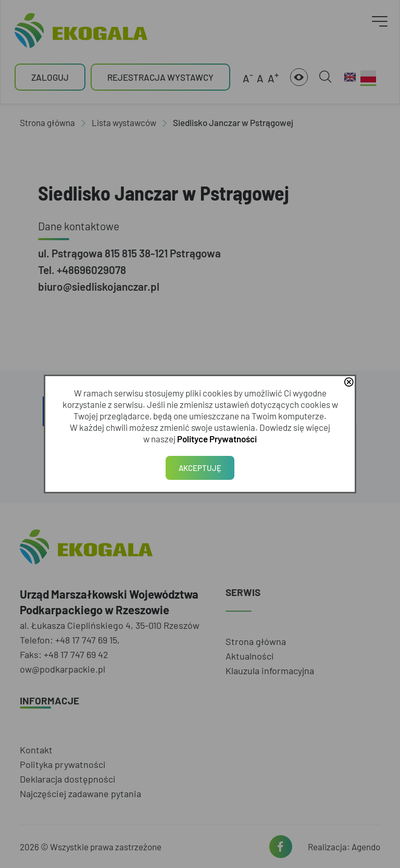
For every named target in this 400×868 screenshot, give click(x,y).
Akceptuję (200, 468)
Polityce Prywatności (217, 439)
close (348, 383)
